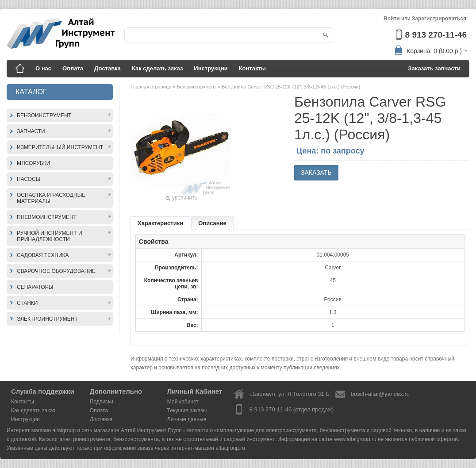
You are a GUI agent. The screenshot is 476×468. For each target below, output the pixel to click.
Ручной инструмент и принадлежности (50, 236)
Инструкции (211, 68)
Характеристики (160, 223)
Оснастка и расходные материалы (51, 198)
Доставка (107, 68)
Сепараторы (35, 287)
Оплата (73, 68)
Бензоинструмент (44, 115)
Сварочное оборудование (56, 271)
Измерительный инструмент (60, 147)
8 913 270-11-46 (436, 35)
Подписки (102, 402)
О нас (43, 68)
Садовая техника (43, 255)
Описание (212, 223)
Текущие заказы (187, 410)
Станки (27, 303)
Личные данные (187, 419)
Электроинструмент (47, 319)
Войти (392, 19)
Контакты (252, 68)
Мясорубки (33, 163)
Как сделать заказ (157, 68)
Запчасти (31, 131)
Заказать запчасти (435, 68)
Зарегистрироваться (439, 19)
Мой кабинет (183, 402)
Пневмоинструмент (47, 217)
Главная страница (152, 87)
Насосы (29, 179)
